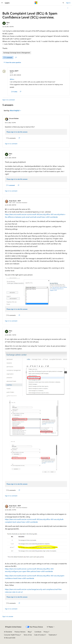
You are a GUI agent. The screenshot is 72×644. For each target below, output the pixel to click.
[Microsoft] (36, 3)
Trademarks (52, 635)
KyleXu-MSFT (14, 71)
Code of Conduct (39, 635)
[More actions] (68, 8)
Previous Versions (20, 632)
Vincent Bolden (14, 118)
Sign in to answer (8, 616)
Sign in (68, 3)
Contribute (38, 632)
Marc (8, 22)
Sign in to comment (9, 100)
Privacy (46, 632)
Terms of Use (28, 635)
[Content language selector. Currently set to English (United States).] (13, 627)
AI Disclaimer (8, 632)
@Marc (12, 79)
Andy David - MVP (15, 201)
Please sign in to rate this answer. (17, 132)
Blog (29, 632)
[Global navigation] (2, 3)
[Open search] (63, 3)
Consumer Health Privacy (12, 635)
